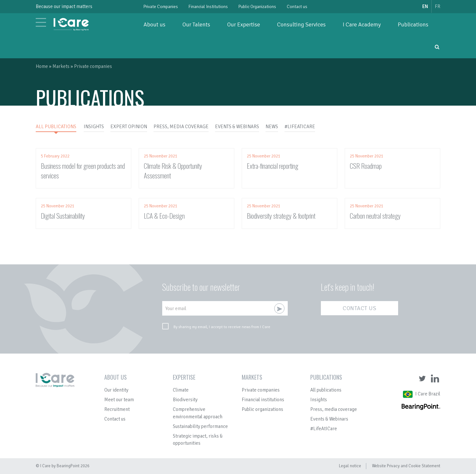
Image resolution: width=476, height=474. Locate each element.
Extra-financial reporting (273, 166)
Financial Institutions (208, 7)
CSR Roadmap (366, 166)
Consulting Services (301, 24)
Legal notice (350, 466)
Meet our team (119, 400)
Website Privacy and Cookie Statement (406, 466)
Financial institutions (263, 400)
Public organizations (262, 409)
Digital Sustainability (63, 216)
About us (154, 24)
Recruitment (117, 409)
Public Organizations (257, 7)
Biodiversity (185, 400)
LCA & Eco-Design (164, 216)
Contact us (297, 7)
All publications (326, 390)
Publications (413, 24)
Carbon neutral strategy (375, 216)
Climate (181, 390)
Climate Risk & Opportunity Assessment (173, 170)
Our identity (116, 390)
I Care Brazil (428, 394)
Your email (176, 308)
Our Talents (196, 24)
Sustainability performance (200, 426)
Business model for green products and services (83, 170)
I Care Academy (362, 24)
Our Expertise (244, 24)
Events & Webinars (329, 419)
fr (438, 6)
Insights (319, 400)
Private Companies (161, 7)
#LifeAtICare (324, 429)
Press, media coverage (334, 409)
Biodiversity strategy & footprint (281, 216)
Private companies (261, 390)
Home (42, 66)
